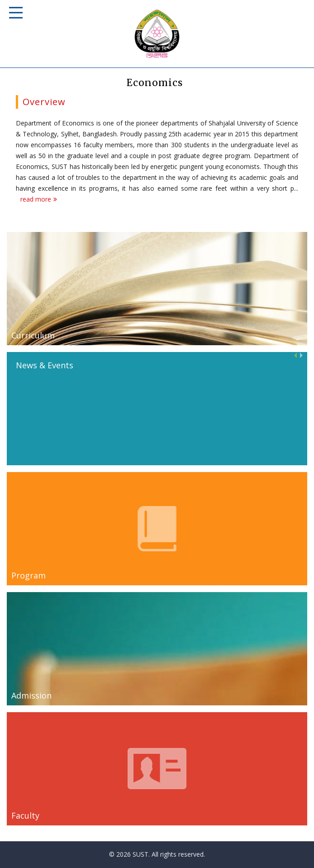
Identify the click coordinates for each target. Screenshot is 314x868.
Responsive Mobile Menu (16, 13)
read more (36, 199)
